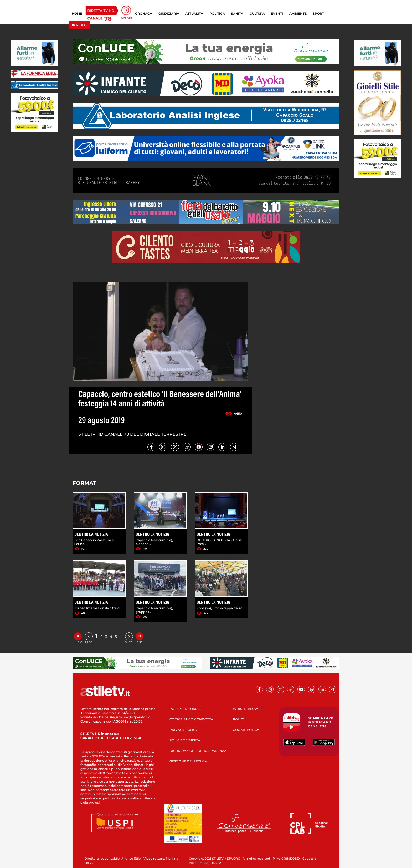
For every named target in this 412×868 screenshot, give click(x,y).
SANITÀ (237, 14)
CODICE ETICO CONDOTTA (191, 719)
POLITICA (217, 14)
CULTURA (257, 14)
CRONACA (144, 14)
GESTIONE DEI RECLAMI (189, 761)
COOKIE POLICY (246, 730)
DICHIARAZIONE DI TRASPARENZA (198, 751)
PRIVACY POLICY (184, 730)
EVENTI (277, 14)
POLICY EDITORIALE (186, 709)
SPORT (318, 14)
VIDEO (79, 25)
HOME (77, 14)
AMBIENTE (298, 14)
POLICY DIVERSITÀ (185, 740)
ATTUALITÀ (194, 14)
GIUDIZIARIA (169, 14)
